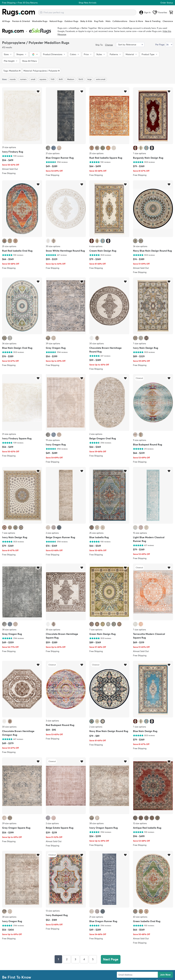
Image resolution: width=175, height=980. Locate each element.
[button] (8, 54)
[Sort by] (130, 45)
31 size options (9, 147)
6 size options (96, 246)
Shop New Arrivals (87, 3)
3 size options (52, 721)
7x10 (53, 79)
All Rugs (6, 21)
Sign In (145, 12)
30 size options (53, 246)
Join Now (165, 974)
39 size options (53, 343)
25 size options (96, 153)
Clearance (168, 21)
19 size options (53, 440)
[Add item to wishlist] (38, 91)
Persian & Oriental (21, 21)
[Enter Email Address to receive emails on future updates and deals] (137, 974)
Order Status (167, 3)
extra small (101, 79)
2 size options (96, 434)
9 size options (140, 440)
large (89, 79)
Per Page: (160, 45)
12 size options (140, 823)
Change (109, 45)
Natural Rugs (56, 21)
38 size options (9, 630)
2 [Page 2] (67, 959)
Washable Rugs (40, 21)
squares (43, 79)
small (33, 79)
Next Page (111, 959)
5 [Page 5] (93, 959)
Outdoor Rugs (71, 21)
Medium (71, 79)
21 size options (53, 153)
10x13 (81, 79)
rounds (13, 79)
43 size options (140, 917)
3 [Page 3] (75, 959)
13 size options (53, 911)
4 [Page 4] (84, 959)
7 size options (139, 153)
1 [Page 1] (58, 959)
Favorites (160, 12)
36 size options (140, 246)
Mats (108, 21)
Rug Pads (99, 21)
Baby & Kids (86, 21)
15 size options (140, 533)
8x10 (61, 79)
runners (23, 79)
